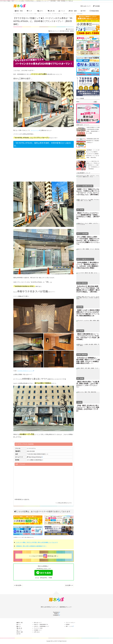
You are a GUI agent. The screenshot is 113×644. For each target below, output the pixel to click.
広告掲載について (38, 630)
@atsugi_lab (51, 556)
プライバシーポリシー (70, 623)
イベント (62, 11)
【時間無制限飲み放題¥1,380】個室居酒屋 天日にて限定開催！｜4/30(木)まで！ (93, 141)
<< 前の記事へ (18, 585)
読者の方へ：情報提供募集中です (41, 624)
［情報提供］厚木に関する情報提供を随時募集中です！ (31, 546)
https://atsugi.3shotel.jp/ (36, 457)
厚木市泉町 (62, 31)
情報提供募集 (94, 11)
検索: (78, 102)
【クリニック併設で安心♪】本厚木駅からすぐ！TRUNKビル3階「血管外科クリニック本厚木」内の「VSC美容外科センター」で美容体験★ (93, 165)
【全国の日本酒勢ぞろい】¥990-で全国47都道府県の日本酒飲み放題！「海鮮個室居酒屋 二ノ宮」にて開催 (93, 130)
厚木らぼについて (86, 6)
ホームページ (35, 130)
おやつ (40, 11)
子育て (83, 11)
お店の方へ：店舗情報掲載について (42, 626)
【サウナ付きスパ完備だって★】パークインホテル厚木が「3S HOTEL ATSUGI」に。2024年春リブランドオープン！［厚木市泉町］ (43, 21)
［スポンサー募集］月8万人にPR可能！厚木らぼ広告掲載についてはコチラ (37, 542)
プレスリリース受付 (38, 628)
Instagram (56, 615)
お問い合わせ (37, 632)
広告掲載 (96, 6)
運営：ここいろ (70, 626)
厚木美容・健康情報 (70, 31)
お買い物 (51, 11)
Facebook (56, 612)
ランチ (29, 11)
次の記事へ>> (69, 585)
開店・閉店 (19, 11)
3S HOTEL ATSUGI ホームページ (26, 371)
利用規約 (68, 624)
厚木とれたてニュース (55, 31)
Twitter (56, 614)
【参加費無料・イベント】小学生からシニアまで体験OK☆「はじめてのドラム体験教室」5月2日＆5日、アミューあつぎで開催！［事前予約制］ (93, 154)
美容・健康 (73, 11)
